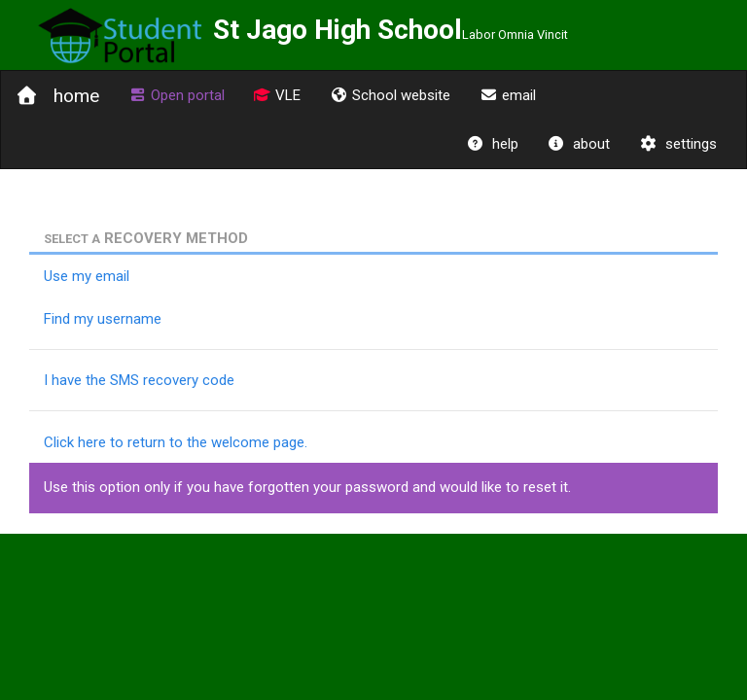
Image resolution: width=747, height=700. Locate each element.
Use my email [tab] (87, 276)
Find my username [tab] (103, 319)
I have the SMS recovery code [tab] (139, 380)
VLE (278, 95)
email (508, 95)
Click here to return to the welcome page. (176, 442)
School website (390, 95)
